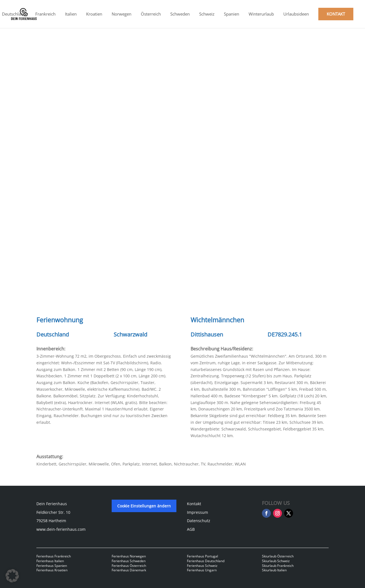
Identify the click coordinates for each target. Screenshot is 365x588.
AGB (191, 529)
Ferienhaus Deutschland (206, 561)
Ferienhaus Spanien (52, 566)
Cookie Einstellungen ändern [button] (144, 506)
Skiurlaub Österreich (278, 556)
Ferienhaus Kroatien (52, 570)
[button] (12, 576)
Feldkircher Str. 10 (53, 512)
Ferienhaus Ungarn (202, 570)
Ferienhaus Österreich (129, 566)
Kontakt (194, 504)
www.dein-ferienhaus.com (61, 529)
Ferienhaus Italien (50, 561)
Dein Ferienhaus (52, 504)
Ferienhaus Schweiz (202, 566)
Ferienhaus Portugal (202, 556)
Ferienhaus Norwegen (129, 556)
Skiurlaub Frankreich (278, 566)
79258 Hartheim (51, 521)
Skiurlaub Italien (274, 570)
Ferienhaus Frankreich (54, 556)
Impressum (197, 512)
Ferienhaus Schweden (129, 561)
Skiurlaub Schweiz (276, 561)
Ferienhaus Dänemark (129, 570)
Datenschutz (199, 521)
